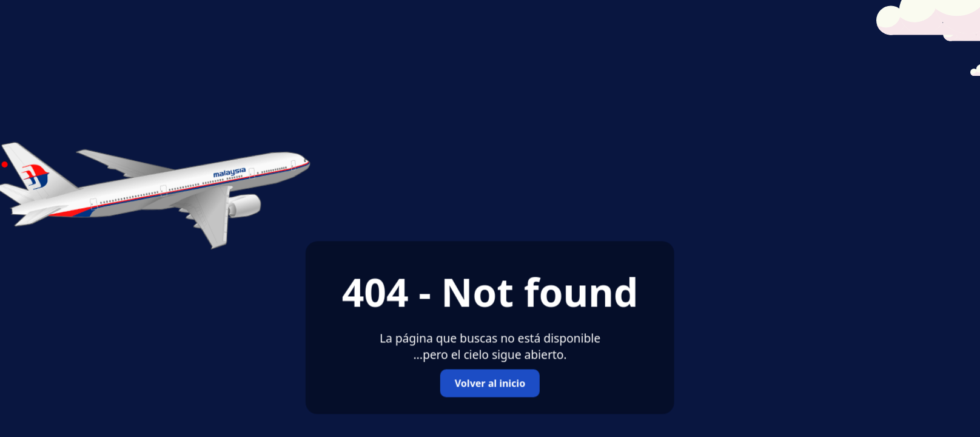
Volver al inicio (490, 384)
